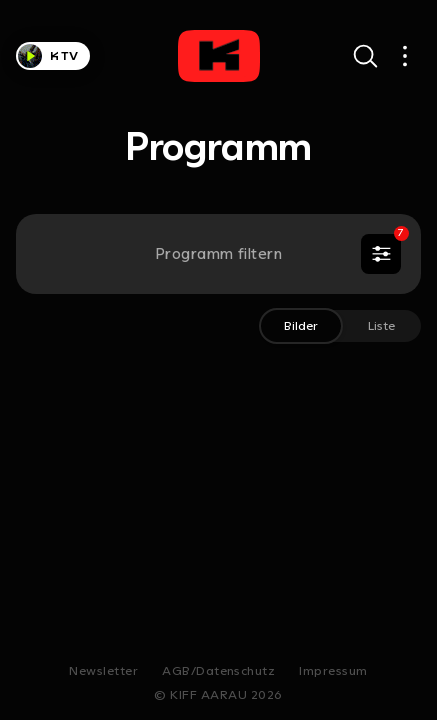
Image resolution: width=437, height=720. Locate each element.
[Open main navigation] (405, 56)
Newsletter (103, 670)
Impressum (333, 670)
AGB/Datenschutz (218, 670)
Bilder (301, 325)
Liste (381, 325)
